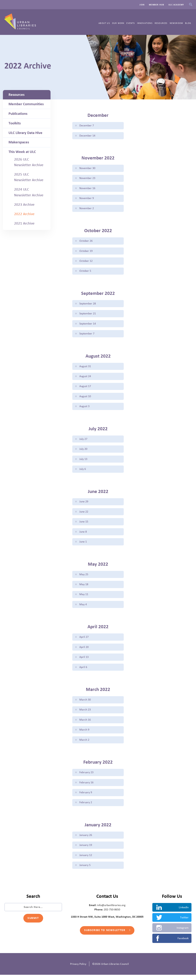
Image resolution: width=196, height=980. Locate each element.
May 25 (84, 577)
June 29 (84, 504)
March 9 (84, 734)
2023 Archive (24, 205)
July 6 (82, 471)
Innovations (145, 23)
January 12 (86, 860)
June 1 (83, 545)
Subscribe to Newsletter (107, 936)
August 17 (85, 388)
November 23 (87, 179)
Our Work (118, 23)
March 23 (85, 714)
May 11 (84, 598)
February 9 (86, 797)
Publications (18, 114)
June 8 (83, 535)
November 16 (87, 189)
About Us (104, 23)
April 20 (84, 651)
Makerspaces (19, 142)
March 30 (85, 704)
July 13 (83, 461)
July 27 (83, 441)
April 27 (84, 640)
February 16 (86, 787)
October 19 (86, 252)
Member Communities (26, 104)
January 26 (86, 840)
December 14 (87, 136)
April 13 (84, 661)
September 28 (87, 305)
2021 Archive (24, 223)
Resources (161, 23)
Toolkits (15, 123)
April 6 (83, 671)
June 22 (84, 514)
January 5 (85, 870)
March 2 (84, 744)
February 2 (86, 807)
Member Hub (157, 5)
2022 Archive (24, 214)
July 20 (83, 451)
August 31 (85, 368)
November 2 (86, 209)
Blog (188, 23)
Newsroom (176, 23)
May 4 (83, 608)
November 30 (87, 168)
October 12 (86, 262)
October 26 (86, 242)
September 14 (87, 325)
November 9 (86, 199)
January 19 (86, 850)
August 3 (84, 408)
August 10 (85, 398)
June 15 (84, 524)
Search (191, 5)
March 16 (85, 724)
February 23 (86, 777)
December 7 (86, 126)
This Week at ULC (22, 152)
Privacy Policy (78, 969)
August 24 (85, 378)
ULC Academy (176, 5)
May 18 (84, 588)
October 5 (85, 272)
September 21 (87, 315)
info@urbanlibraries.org (111, 910)
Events (131, 23)
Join (142, 5)
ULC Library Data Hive (25, 133)
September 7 (87, 335)
